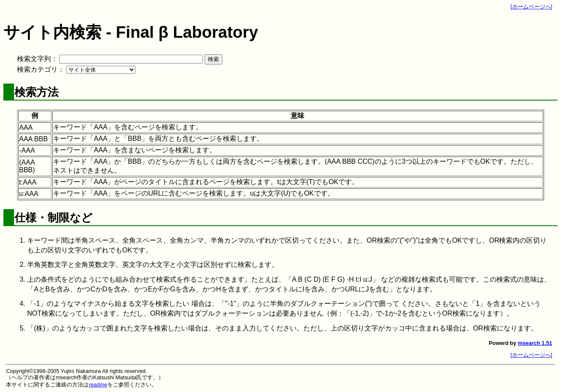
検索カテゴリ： (41, 69)
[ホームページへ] (531, 7)
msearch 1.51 (535, 343)
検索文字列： (37, 59)
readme (98, 385)
